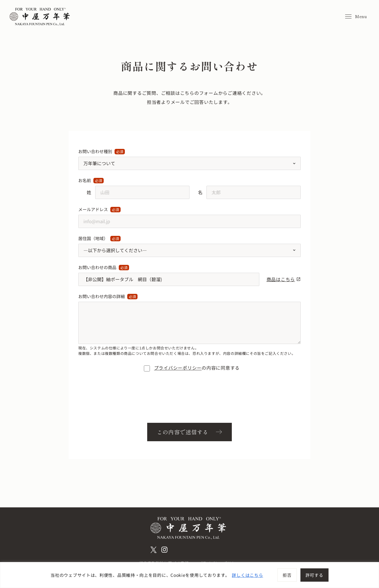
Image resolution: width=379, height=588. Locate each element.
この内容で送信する (183, 432)
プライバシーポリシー (178, 368)
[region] (189, 575)
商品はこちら (284, 279)
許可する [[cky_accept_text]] (314, 575)
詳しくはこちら (247, 575)
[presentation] (189, 399)
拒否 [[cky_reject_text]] (287, 575)
